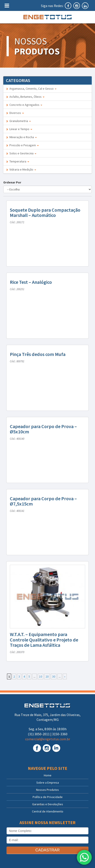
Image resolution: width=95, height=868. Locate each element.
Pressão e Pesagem (22, 145)
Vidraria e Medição (21, 169)
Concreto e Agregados (24, 105)
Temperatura (18, 161)
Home (48, 775)
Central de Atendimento (48, 811)
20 (47, 676)
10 (40, 676)
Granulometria (18, 121)
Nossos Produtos (47, 790)
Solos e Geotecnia (21, 153)
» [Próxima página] (65, 676)
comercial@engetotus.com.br (48, 739)
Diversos (15, 113)
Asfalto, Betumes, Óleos (25, 97)
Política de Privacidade (48, 797)
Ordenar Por (13, 182)
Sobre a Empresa (48, 783)
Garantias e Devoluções (48, 804)
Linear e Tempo (19, 129)
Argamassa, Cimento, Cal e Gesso (31, 89)
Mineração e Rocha (21, 137)
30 (54, 676)
